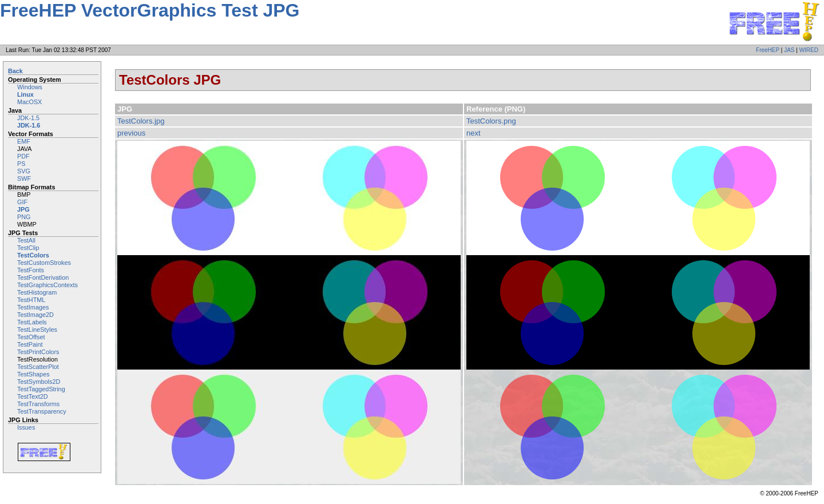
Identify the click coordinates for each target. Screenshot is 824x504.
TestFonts (31, 270)
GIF (22, 202)
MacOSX (29, 102)
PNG (24, 217)
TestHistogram (37, 292)
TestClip (28, 248)
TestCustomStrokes (44, 263)
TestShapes (33, 374)
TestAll (26, 240)
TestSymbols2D (39, 382)
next (474, 133)
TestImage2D (35, 315)
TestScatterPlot (38, 367)
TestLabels (32, 322)
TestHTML (31, 300)
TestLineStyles (37, 330)
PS (21, 164)
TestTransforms (38, 404)
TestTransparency (42, 411)
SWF (24, 178)
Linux (25, 94)
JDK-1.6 (29, 125)
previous (131, 133)
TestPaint (30, 344)
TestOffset (31, 337)
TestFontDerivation (43, 277)
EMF (24, 141)
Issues (26, 427)
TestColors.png (491, 121)
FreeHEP (768, 50)
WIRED (809, 50)
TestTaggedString (41, 389)
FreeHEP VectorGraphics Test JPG (150, 10)
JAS (789, 50)
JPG (23, 209)
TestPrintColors (38, 352)
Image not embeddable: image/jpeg (289, 312)
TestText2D (33, 396)
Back (15, 71)
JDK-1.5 (28, 118)
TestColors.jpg (141, 121)
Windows (30, 87)
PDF (23, 156)
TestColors (33, 255)
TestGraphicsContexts (47, 285)
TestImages (33, 307)
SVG (24, 171)
